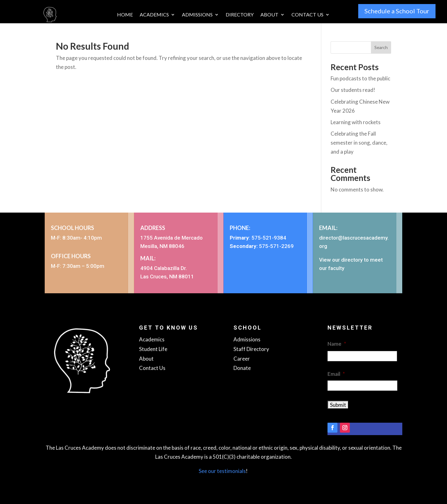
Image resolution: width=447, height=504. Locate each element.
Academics (154, 15)
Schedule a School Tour (397, 11)
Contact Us (307, 15)
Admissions (197, 15)
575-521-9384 (269, 238)
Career (242, 359)
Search (381, 47)
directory (352, 260)
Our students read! (353, 90)
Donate (242, 368)
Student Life (153, 349)
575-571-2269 (276, 246)
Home (125, 15)
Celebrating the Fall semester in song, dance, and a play (359, 143)
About (269, 15)
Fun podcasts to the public (360, 78)
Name (337, 344)
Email (336, 374)
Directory (240, 15)
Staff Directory (251, 349)
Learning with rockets (356, 122)
